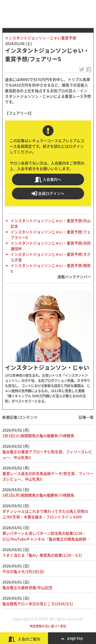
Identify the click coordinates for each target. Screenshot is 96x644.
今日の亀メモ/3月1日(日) (23, 571)
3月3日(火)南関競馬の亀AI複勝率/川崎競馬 (38, 436)
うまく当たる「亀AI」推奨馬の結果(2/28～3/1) (42, 555)
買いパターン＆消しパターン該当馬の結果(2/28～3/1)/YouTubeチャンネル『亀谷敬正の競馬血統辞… (46, 536)
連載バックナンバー (74, 277)
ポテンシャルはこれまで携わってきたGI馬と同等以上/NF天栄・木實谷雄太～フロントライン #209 (45, 514)
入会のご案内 (24, 639)
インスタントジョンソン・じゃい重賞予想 (41, 38)
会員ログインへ (48, 193)
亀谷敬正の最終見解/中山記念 (27, 588)
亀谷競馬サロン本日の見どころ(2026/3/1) (38, 604)
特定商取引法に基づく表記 (48, 626)
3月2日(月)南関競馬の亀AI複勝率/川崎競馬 (38, 495)
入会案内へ (48, 179)
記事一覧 (86, 417)
